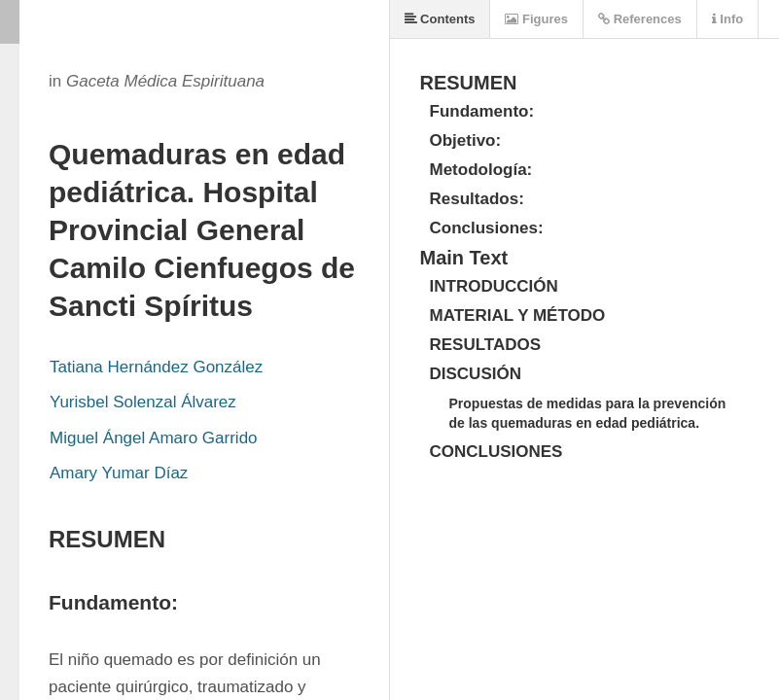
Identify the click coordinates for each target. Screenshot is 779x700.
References (640, 19)
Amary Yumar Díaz (119, 473)
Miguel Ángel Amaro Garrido (154, 438)
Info (727, 19)
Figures (536, 19)
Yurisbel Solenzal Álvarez (143, 402)
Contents (440, 19)
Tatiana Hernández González (156, 367)
